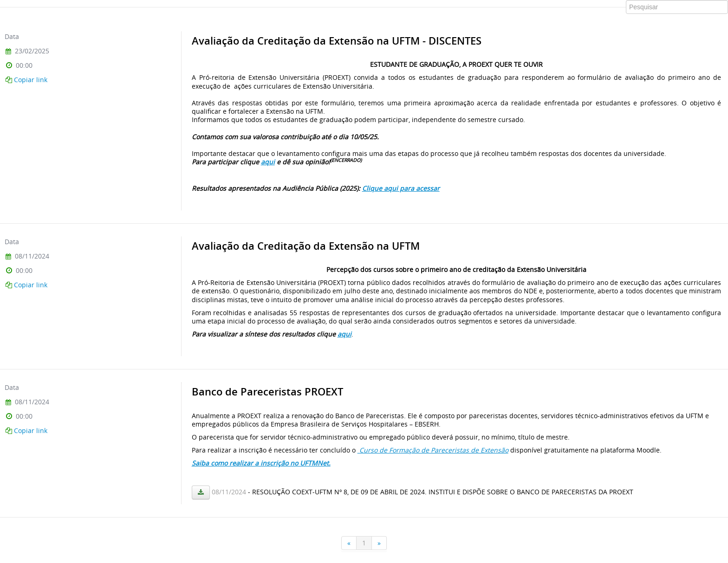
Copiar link (31, 80)
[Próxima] (379, 543)
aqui (268, 162)
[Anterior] (349, 543)
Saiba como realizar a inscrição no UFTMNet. (261, 463)
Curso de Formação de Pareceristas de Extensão (433, 450)
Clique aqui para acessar (401, 188)
